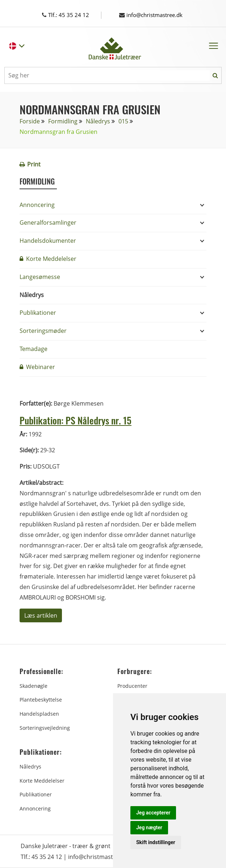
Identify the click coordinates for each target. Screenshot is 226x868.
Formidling (63, 121)
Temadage (34, 349)
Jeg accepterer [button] (153, 813)
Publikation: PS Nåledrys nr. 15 (78, 420)
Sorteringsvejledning (45, 728)
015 (123, 121)
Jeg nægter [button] (149, 827)
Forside (30, 121)
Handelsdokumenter (48, 241)
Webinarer (37, 367)
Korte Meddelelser (48, 259)
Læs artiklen (41, 615)
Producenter (132, 686)
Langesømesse (40, 277)
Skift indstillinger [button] (156, 842)
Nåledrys (98, 121)
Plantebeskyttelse (41, 700)
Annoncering (37, 205)
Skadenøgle (34, 686)
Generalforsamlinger (48, 223)
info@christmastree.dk (154, 15)
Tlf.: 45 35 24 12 (72, 15)
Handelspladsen (39, 714)
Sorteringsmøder (43, 331)
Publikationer (38, 313)
